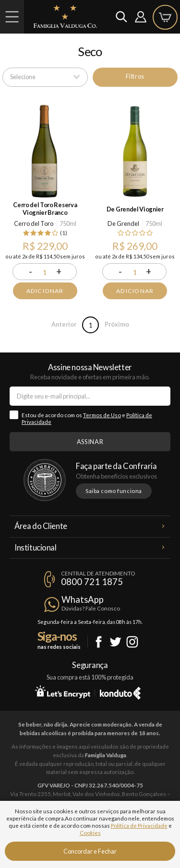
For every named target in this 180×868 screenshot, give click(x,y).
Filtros (135, 76)
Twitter (115, 642)
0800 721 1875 (92, 582)
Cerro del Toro (34, 223)
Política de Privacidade (139, 826)
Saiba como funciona (114, 491)
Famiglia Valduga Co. (65, 16)
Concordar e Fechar (90, 851)
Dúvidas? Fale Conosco (91, 608)
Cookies (90, 833)
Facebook (99, 642)
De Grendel (123, 223)
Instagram (132, 642)
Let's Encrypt (63, 692)
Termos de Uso (102, 415)
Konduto (120, 692)
